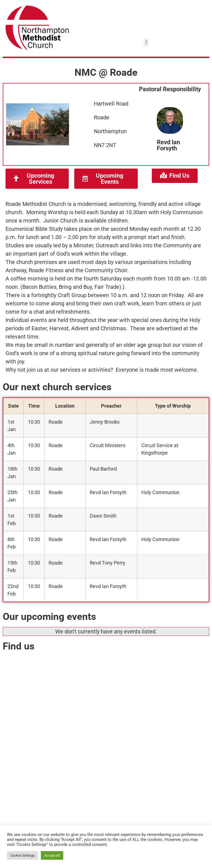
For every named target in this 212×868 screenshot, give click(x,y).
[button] (146, 42)
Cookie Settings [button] (22, 855)
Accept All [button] (52, 855)
